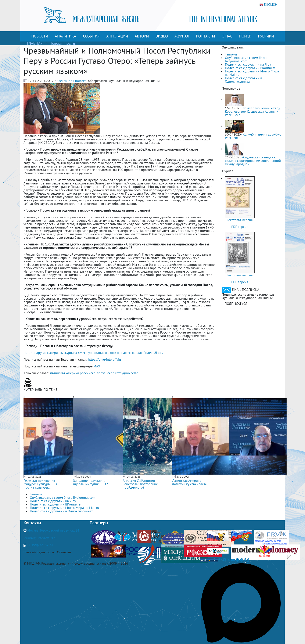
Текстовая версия (240, 220)
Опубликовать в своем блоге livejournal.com (246, 59)
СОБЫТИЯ (91, 36)
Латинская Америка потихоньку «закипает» (189, 482)
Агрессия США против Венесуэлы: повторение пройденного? (140, 484)
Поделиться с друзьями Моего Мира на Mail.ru (252, 73)
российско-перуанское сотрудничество (109, 373)
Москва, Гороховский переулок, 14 (53, 530)
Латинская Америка (64, 373)
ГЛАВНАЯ (35, 43)
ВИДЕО (162, 36)
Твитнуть (231, 54)
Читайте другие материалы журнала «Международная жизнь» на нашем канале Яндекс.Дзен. (93, 353)
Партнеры (99, 523)
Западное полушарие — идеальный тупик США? (91, 482)
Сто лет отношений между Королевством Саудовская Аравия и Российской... (252, 111)
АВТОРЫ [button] (142, 36)
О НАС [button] (227, 36)
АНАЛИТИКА (66, 36)
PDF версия (240, 227)
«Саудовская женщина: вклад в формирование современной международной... (253, 161)
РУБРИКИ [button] (266, 36)
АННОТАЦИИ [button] (117, 36)
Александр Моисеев (71, 81)
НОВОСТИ (40, 36)
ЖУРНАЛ (182, 36)
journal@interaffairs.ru (40, 538)
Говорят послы (63, 43)
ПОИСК (245, 36)
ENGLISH (268, 5)
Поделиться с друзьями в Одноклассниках (243, 80)
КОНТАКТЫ (205, 36)
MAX (97, 366)
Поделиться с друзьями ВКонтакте (250, 68)
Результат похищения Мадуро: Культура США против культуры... (40, 484)
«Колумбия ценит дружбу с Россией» (253, 136)
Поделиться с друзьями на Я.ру (248, 64)
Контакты (32, 523)
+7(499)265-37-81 (40, 545)
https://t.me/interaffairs (105, 359)
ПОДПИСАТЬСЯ (236, 303)
